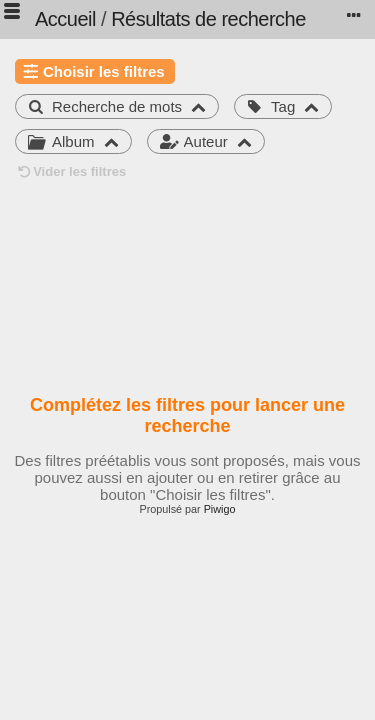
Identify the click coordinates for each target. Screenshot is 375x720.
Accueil (65, 19)
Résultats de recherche (208, 19)
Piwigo (220, 509)
